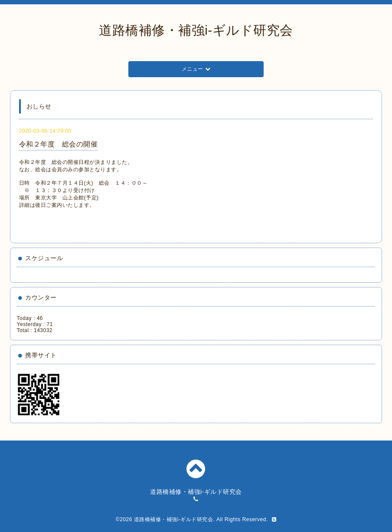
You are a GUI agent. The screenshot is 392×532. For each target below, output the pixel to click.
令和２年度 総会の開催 (59, 144)
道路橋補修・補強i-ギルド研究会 (196, 30)
